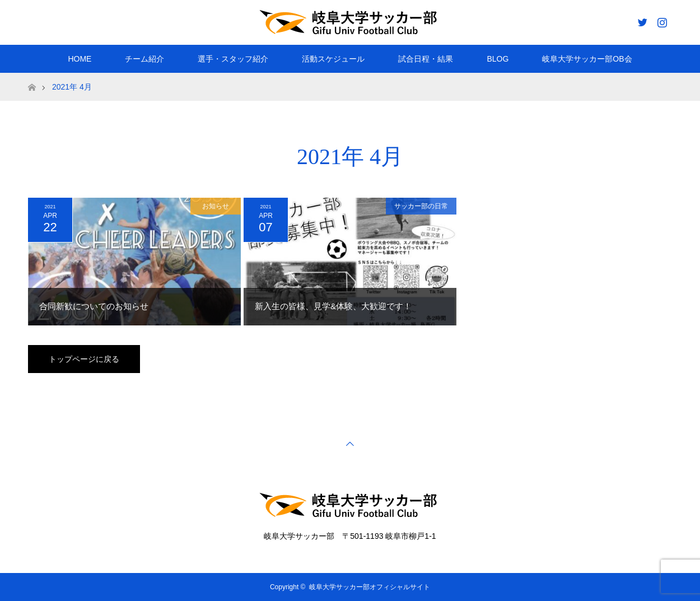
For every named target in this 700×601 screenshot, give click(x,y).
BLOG (498, 59)
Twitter (641, 20)
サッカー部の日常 (421, 206)
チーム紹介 (144, 59)
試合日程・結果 (426, 59)
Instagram (661, 20)
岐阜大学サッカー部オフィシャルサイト (370, 587)
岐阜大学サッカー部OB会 (587, 59)
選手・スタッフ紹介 (233, 59)
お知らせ (216, 206)
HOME (80, 59)
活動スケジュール (333, 59)
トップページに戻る (84, 359)
